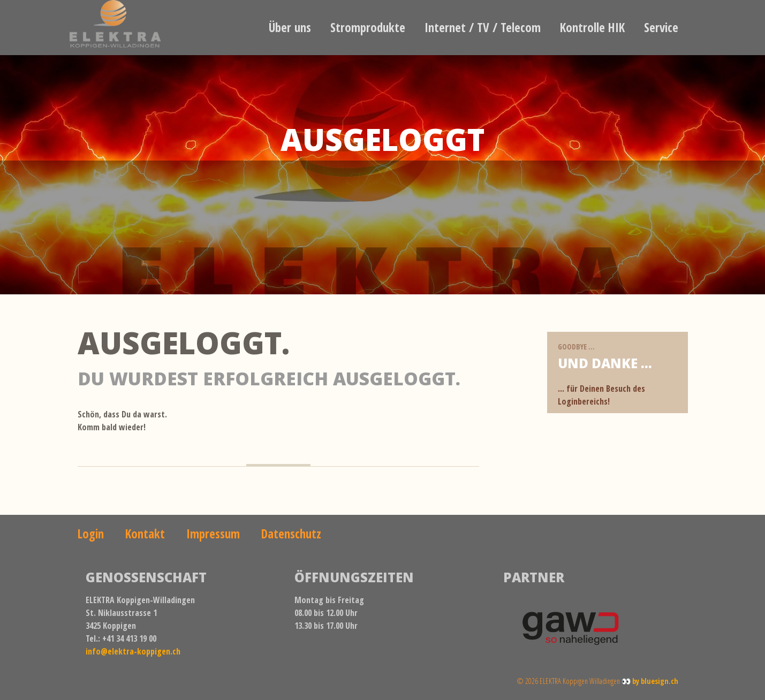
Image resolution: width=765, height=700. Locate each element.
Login (91, 534)
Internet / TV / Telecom (483, 27)
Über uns (290, 27)
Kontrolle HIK (592, 27)
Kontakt (145, 534)
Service (661, 27)
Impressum (213, 534)
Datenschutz (291, 534)
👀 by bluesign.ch (650, 681)
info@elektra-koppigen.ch (133, 651)
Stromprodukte (368, 27)
